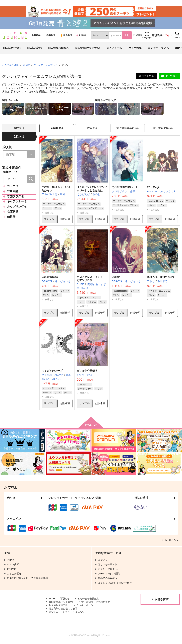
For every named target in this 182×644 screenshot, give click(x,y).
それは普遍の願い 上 (125, 188)
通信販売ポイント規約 (61, 603)
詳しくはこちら (170, 541)
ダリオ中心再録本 (87, 372)
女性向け (82, 36)
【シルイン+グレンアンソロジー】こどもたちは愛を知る (41, 89)
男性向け (66, 36)
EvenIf (116, 278)
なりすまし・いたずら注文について (68, 613)
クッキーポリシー (86, 607)
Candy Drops (50, 278)
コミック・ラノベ (158, 49)
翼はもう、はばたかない (161, 278)
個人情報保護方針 (58, 607)
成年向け (51, 36)
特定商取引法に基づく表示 (63, 610)
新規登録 (157, 36)
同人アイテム (114, 49)
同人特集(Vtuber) (58, 49)
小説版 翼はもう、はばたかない (132, 85)
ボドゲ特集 (135, 49)
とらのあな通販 (10, 66)
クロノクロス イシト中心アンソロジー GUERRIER (91, 281)
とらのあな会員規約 (88, 600)
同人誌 (26, 66)
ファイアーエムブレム (36, 77)
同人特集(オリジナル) (87, 49)
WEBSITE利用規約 (59, 600)
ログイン (167, 36)
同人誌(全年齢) (12, 49)
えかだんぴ (84, 89)
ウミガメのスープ (52, 372)
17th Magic (154, 188)
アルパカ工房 (162, 85)
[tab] (92, 129)
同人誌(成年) (34, 49)
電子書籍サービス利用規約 (96, 603)
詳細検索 (138, 36)
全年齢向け (37, 36)
